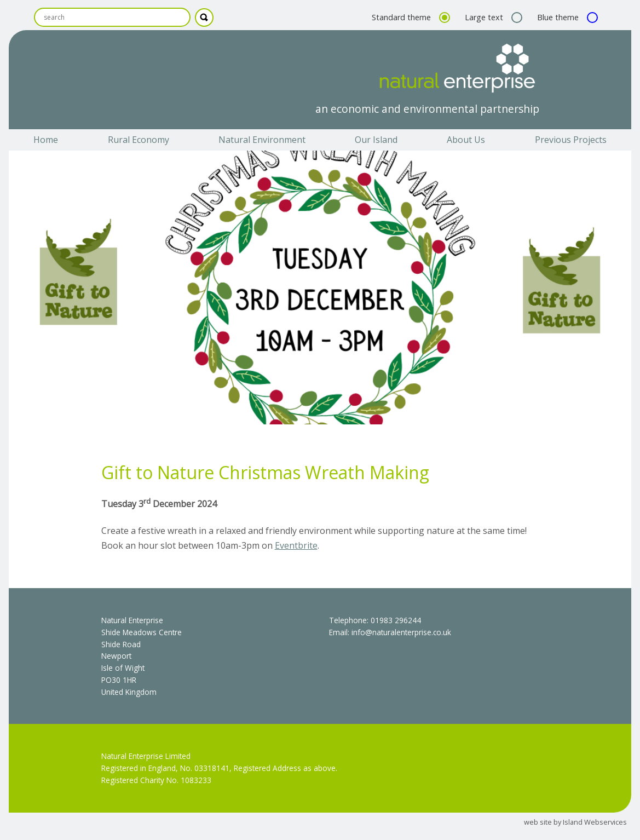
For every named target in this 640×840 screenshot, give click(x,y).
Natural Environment (262, 140)
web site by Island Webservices (575, 822)
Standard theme (410, 17)
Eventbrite (296, 545)
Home (46, 140)
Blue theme (566, 17)
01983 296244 (396, 620)
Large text (492, 17)
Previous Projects (571, 140)
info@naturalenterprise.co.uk (401, 632)
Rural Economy (139, 140)
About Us (466, 140)
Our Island (376, 140)
